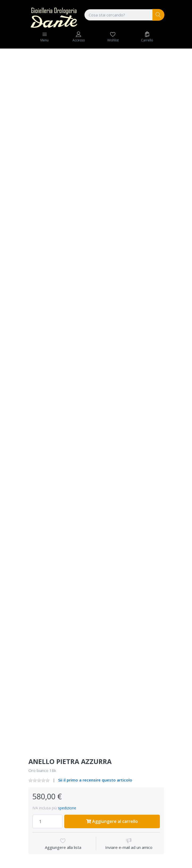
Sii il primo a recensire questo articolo (95, 780)
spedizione (67, 808)
